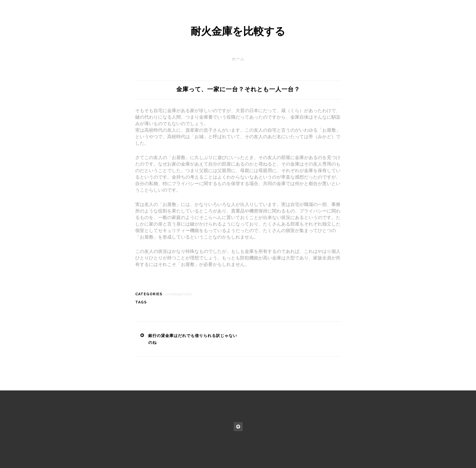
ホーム (238, 59)
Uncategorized (178, 294)
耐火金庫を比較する (238, 31)
